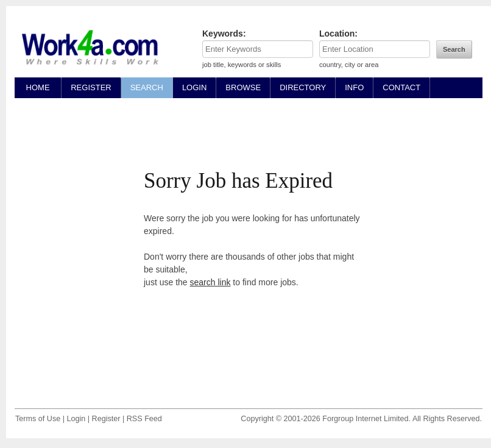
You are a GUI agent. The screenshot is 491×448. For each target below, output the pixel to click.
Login (76, 419)
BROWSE (243, 87)
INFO (354, 87)
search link (210, 282)
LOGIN (194, 87)
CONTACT (401, 87)
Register (106, 419)
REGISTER (91, 87)
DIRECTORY (303, 87)
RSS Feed (144, 419)
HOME (38, 87)
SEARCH (147, 87)
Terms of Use (38, 419)
